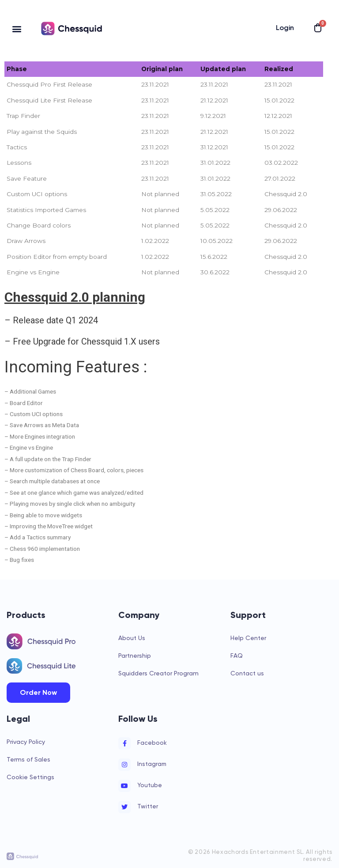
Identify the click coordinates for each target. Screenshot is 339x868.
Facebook (152, 743)
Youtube (150, 785)
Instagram (152, 764)
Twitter (148, 806)
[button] (17, 28)
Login (285, 28)
